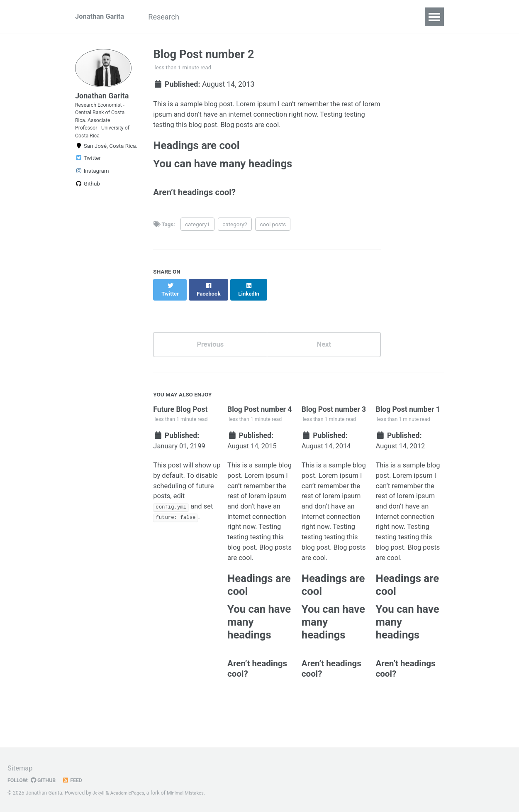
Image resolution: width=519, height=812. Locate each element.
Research (174, 17)
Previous (210, 349)
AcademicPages (130, 793)
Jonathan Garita (102, 17)
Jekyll (99, 793)
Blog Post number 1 (409, 416)
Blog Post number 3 (335, 416)
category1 (198, 235)
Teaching (220, 17)
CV (255, 17)
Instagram (92, 185)
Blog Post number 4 (261, 416)
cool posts (274, 235)
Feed (77, 780)
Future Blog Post (181, 416)
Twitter (88, 172)
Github (88, 198)
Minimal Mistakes (191, 793)
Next (324, 349)
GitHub (46, 780)
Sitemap (21, 769)
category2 (235, 235)
